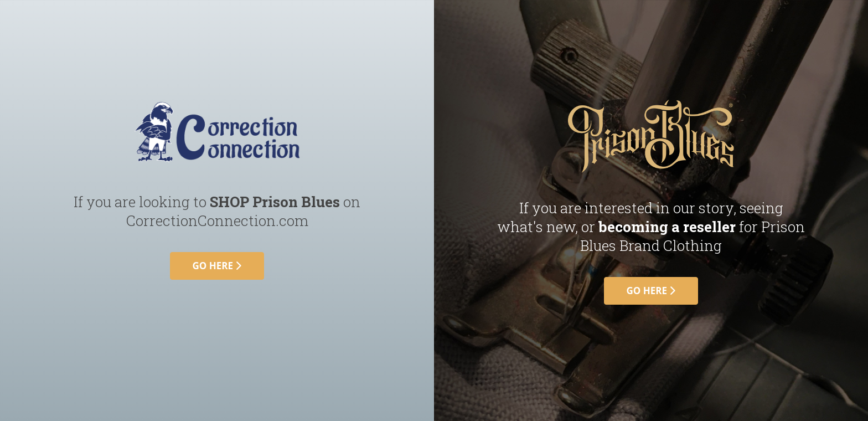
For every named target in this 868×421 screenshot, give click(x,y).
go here (217, 266)
